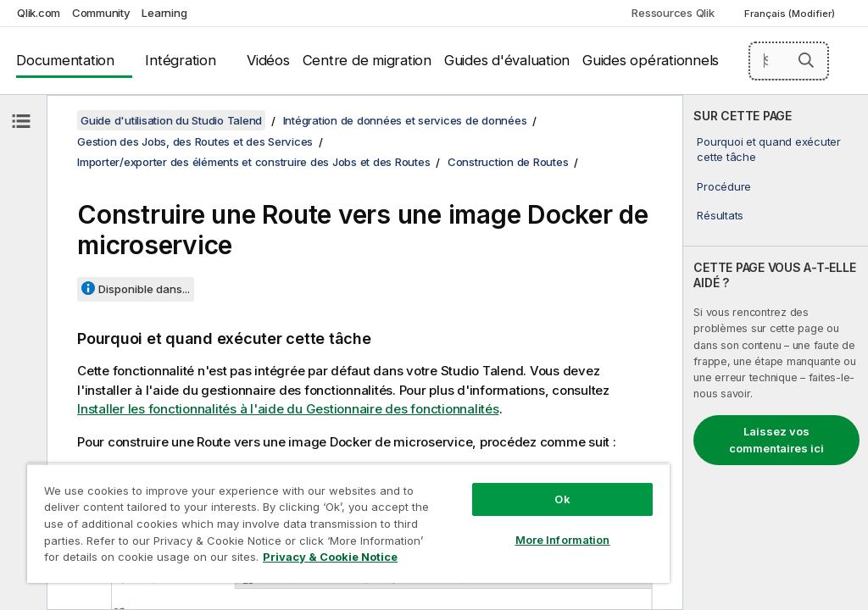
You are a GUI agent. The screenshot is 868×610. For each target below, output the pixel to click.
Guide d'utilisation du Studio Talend (171, 120)
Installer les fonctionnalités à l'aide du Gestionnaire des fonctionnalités (288, 409)
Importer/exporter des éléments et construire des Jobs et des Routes (253, 162)
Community (101, 13)
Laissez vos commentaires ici (776, 440)
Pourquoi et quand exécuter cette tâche (769, 149)
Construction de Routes (508, 162)
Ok (562, 499)
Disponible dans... (144, 289)
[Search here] (789, 61)
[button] (806, 60)
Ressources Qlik (673, 13)
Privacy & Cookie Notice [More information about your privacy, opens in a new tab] (330, 557)
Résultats (720, 215)
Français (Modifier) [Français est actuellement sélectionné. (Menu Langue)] (791, 14)
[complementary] (776, 352)
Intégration (180, 60)
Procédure (724, 186)
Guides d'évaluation (507, 60)
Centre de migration (367, 60)
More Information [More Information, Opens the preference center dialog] (563, 540)
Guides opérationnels (651, 60)
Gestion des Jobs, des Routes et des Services (195, 141)
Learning (164, 13)
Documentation (65, 60)
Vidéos (268, 60)
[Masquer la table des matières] (21, 121)
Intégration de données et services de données (405, 120)
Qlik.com (39, 13)
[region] (348, 523)
